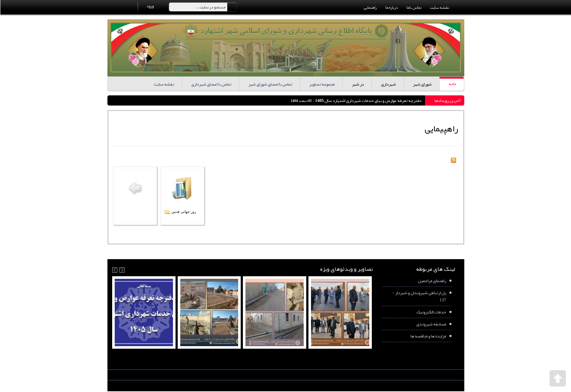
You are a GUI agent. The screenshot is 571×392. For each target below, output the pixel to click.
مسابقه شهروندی (431, 324)
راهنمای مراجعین (432, 281)
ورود (150, 6)
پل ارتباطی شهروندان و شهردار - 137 (419, 296)
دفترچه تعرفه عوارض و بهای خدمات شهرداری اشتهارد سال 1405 (367, 100)
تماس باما (414, 7)
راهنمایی (370, 7)
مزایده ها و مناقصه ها (428, 336)
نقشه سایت (439, 7)
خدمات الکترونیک (431, 312)
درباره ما (391, 7)
